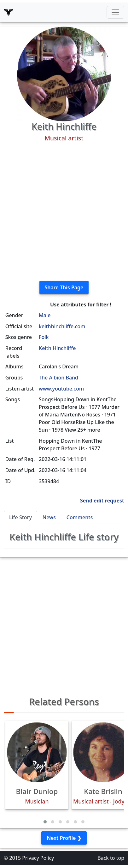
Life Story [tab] (20, 517)
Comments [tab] (80, 517)
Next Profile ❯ (64, 838)
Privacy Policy (38, 858)
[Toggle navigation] (115, 12)
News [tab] (49, 517)
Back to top (111, 858)
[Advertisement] (64, 212)
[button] (45, 822)
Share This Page (64, 287)
